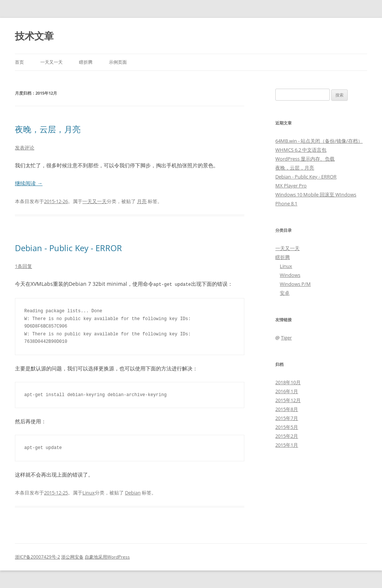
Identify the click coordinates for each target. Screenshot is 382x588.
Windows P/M (295, 284)
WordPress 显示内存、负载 (305, 159)
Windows (290, 275)
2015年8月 (287, 409)
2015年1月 (287, 445)
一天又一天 (51, 62)
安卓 (285, 293)
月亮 (142, 201)
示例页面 (118, 62)
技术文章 (34, 36)
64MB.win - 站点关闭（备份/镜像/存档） (319, 141)
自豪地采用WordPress (107, 557)
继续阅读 (29, 183)
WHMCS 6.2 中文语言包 (301, 150)
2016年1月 (287, 391)
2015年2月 (287, 436)
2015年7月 (287, 418)
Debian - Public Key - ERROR (68, 248)
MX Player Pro (291, 186)
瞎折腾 (86, 62)
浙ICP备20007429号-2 (37, 557)
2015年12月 (288, 400)
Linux (89, 492)
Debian (133, 492)
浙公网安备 (72, 557)
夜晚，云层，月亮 (48, 129)
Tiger (286, 338)
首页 (19, 62)
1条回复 (24, 266)
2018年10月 (288, 382)
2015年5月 (287, 427)
